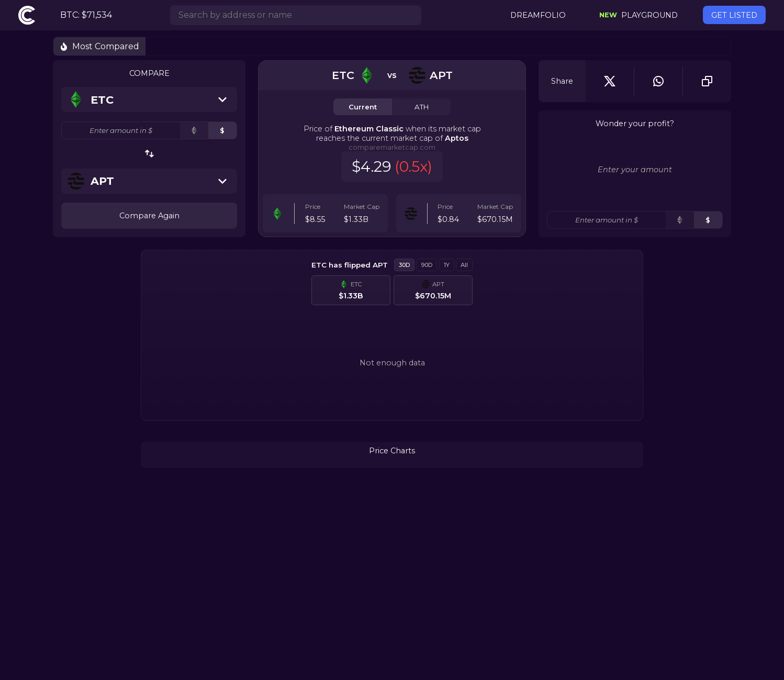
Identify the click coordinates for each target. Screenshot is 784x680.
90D (427, 265)
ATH (422, 107)
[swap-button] (149, 154)
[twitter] (610, 81)
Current (363, 107)
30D (404, 265)
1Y (447, 265)
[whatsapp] (658, 81)
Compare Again (149, 216)
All (464, 265)
